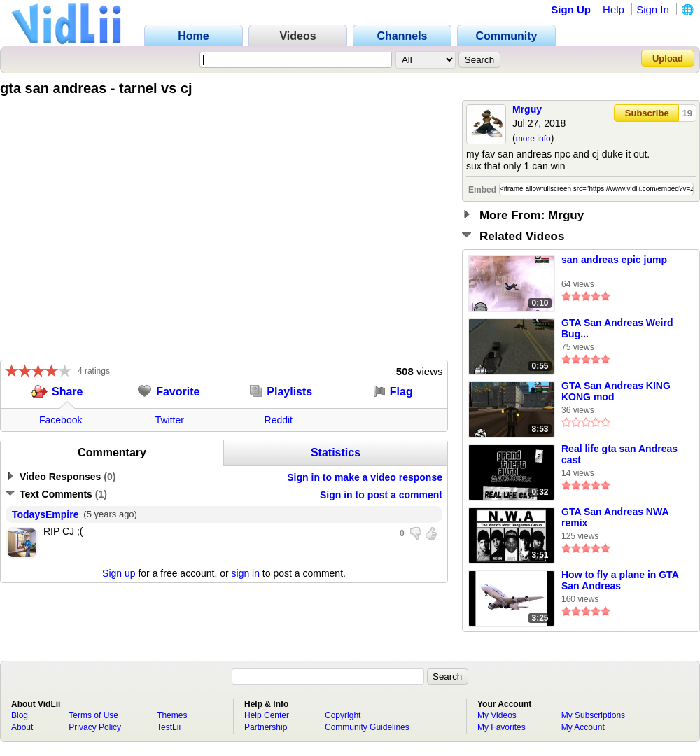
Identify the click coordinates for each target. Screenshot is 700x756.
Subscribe (647, 113)
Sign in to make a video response (365, 477)
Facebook (61, 420)
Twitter (170, 420)
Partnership (266, 727)
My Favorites (502, 727)
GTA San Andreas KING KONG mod (616, 391)
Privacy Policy (95, 727)
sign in (246, 573)
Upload (668, 58)
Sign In (653, 9)
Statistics (336, 453)
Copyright (343, 715)
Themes (172, 715)
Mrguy (527, 109)
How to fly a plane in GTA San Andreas (620, 580)
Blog (20, 715)
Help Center (267, 715)
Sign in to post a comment (381, 495)
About (22, 727)
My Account (583, 727)
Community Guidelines (367, 727)
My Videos (497, 715)
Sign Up (571, 9)
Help (614, 9)
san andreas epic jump (614, 260)
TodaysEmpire (45, 514)
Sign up (119, 573)
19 (687, 113)
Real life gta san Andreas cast (619, 454)
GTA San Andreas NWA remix (615, 517)
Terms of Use (93, 715)
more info (533, 139)
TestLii (169, 727)
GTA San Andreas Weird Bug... (617, 328)
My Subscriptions (593, 715)
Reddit (279, 420)
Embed (482, 190)
